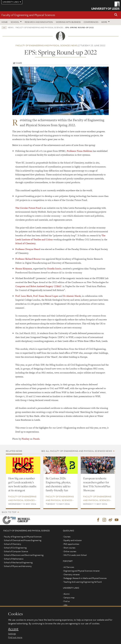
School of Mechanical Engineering (18, 563)
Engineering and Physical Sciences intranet (82, 571)
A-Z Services (69, 567)
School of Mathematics (14, 559)
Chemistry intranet (72, 575)
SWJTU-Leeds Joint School (75, 555)
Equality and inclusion (73, 540)
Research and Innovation (39, 22)
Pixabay (25, 439)
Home (5, 22)
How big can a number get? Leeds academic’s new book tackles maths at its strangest (22, 484)
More (104, 22)
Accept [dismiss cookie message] (13, 629)
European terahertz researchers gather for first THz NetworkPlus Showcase (97, 484)
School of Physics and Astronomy (18, 566)
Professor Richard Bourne (28, 259)
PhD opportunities (71, 544)
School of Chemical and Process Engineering (23, 540)
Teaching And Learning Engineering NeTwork (83, 582)
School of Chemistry (25, 243)
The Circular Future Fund (28, 208)
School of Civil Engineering (15, 548)
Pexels (36, 439)
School (15, 22)
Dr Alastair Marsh (72, 296)
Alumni (67, 594)
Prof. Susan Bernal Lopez (46, 296)
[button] (116, 15)
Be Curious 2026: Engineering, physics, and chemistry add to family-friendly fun (58, 484)
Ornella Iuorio (54, 269)
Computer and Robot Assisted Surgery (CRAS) (39, 286)
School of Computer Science (16, 551)
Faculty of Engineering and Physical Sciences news (47, 45)
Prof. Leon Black (24, 296)
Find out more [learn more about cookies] (15, 637)
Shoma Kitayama (24, 269)
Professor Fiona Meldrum (80, 151)
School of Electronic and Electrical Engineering (24, 555)
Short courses (69, 548)
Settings (12, 634)
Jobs (65, 605)
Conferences (91, 22)
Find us (67, 601)
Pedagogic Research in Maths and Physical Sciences (85, 578)
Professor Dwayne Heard (28, 249)
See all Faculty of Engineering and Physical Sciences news (77, 451)
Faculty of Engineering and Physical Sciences (28, 15)
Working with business (68, 22)
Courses (67, 537)
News (11, 27)
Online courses (70, 551)
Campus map (69, 598)
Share (19, 63)
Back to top (9, 512)
